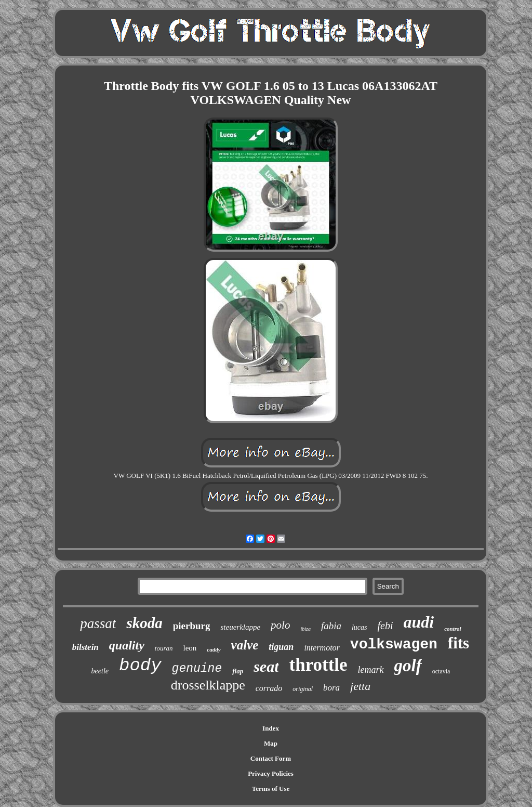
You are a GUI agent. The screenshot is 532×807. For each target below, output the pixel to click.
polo (280, 625)
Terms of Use (271, 789)
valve (245, 645)
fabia (331, 626)
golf (408, 666)
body (140, 666)
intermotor (322, 648)
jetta (360, 686)
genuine (197, 669)
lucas (360, 627)
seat (266, 666)
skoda (144, 623)
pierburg (192, 626)
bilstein (85, 647)
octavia (441, 671)
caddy (214, 649)
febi (385, 626)
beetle (100, 671)
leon (190, 648)
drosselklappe (208, 685)
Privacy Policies (271, 773)
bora (331, 688)
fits (458, 643)
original (303, 689)
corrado (269, 688)
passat (98, 623)
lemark (371, 670)
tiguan (281, 647)
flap (238, 671)
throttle (318, 665)
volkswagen (394, 645)
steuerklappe (240, 627)
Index (271, 728)
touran (164, 648)
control (453, 629)
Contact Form (271, 758)
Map (271, 743)
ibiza (305, 629)
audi (419, 622)
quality (127, 645)
